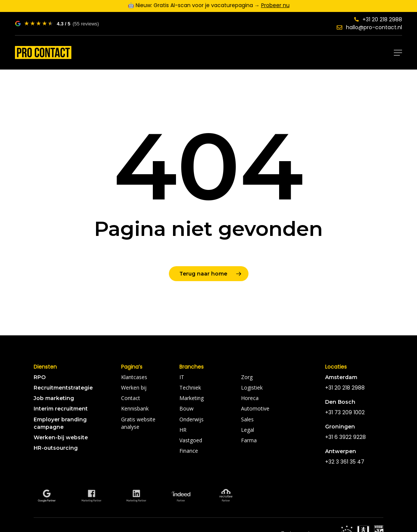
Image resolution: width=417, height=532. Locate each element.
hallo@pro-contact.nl (369, 27)
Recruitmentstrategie (63, 388)
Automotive (255, 408)
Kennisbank (135, 408)
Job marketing (54, 398)
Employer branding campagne (60, 423)
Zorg (247, 377)
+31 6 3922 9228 (345, 437)
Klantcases (134, 377)
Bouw (186, 408)
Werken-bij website (61, 437)
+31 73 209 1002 (345, 412)
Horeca (250, 398)
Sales (247, 419)
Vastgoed (191, 440)
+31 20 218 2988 (378, 19)
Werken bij (134, 388)
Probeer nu (275, 5)
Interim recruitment (61, 409)
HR (183, 430)
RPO (40, 377)
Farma (249, 440)
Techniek (190, 388)
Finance (189, 451)
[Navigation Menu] (398, 53)
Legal (248, 430)
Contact (131, 398)
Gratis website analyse (138, 423)
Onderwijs (191, 419)
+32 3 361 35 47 (345, 462)
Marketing (191, 398)
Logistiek (252, 388)
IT (182, 377)
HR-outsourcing (56, 448)
